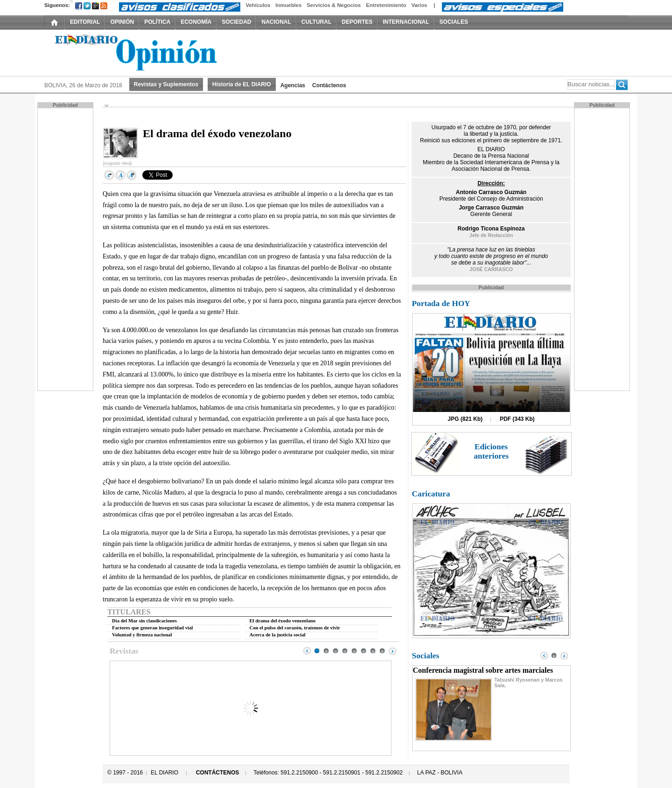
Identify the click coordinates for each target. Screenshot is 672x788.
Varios (419, 5)
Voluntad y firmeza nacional (142, 635)
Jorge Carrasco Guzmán (491, 208)
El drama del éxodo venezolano (283, 621)
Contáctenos (329, 85)
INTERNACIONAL (406, 22)
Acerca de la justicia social (278, 635)
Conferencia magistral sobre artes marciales (483, 670)
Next (392, 651)
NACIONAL (276, 22)
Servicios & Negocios (334, 5)
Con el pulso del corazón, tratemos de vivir (295, 628)
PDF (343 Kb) (517, 419)
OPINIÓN (122, 22)
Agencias (293, 85)
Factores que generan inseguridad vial (152, 628)
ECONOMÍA (196, 22)
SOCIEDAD (236, 22)
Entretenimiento (386, 5)
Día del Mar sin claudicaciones (144, 621)
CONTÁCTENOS (218, 773)
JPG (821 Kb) (465, 419)
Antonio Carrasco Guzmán (491, 192)
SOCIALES (454, 22)
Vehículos (258, 5)
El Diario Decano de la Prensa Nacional (149, 52)
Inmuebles (288, 5)
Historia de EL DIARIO (242, 84)
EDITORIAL (85, 22)
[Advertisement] (66, 249)
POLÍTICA (157, 22)
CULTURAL (316, 22)
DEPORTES (357, 22)
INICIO (55, 22)
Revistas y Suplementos (166, 84)
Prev (307, 651)
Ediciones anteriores (491, 451)
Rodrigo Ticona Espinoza (491, 229)
